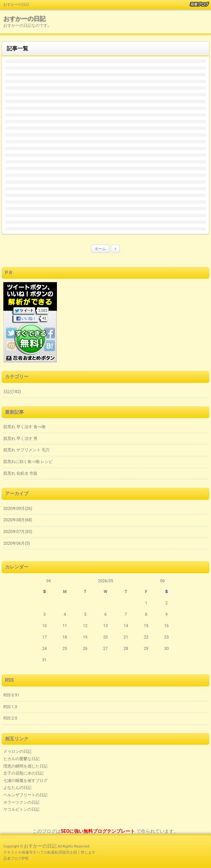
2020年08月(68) (18, 520)
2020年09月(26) (18, 509)
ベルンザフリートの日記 (25, 795)
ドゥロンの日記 (17, 751)
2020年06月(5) (17, 543)
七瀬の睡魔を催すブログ (25, 781)
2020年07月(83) (18, 532)
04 (49, 581)
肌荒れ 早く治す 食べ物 (24, 427)
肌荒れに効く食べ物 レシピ (28, 462)
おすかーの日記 (24, 19)
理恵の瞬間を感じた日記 (25, 766)
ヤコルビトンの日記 (21, 809)
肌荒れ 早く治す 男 (20, 439)
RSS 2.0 (10, 718)
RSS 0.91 (11, 695)
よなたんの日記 (17, 788)
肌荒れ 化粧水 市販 (20, 473)
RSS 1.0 (10, 707)
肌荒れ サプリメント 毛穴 (26, 450)
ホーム (100, 249)
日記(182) (12, 392)
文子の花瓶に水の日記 (23, 773)
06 (162, 581)
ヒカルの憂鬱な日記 (21, 759)
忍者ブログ (13, 858)
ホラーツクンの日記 (21, 802)
